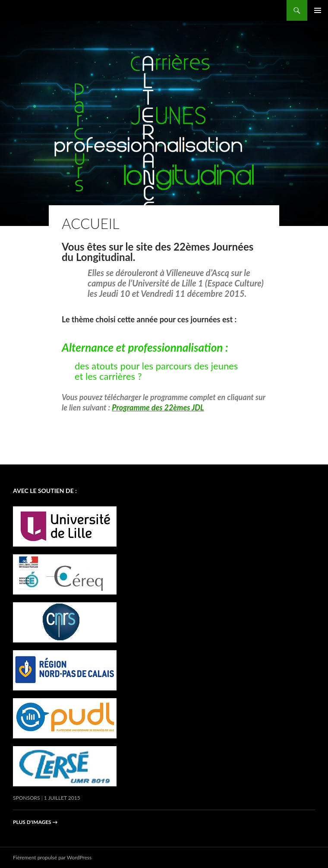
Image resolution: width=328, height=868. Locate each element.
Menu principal (318, 10)
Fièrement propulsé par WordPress (52, 857)
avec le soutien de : (45, 491)
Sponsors (27, 798)
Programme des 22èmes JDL (158, 407)
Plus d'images (35, 822)
